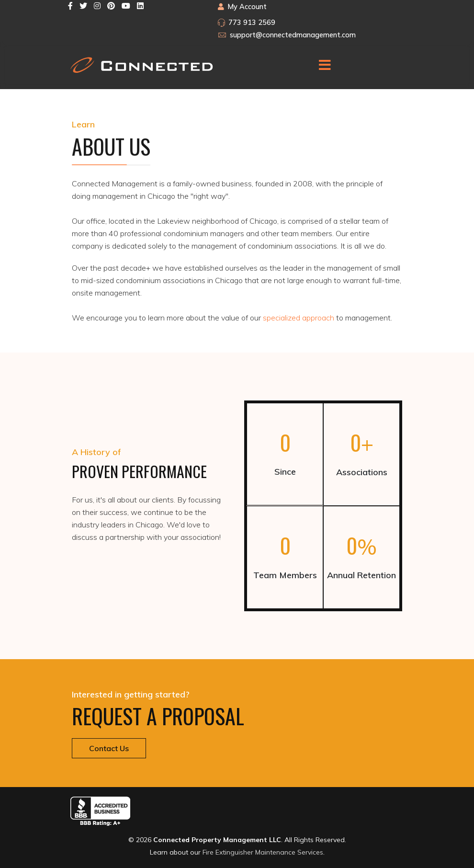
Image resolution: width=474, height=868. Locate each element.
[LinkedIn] (140, 6)
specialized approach (299, 318)
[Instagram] (97, 6)
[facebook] (70, 6)
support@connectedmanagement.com (293, 35)
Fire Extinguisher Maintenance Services (263, 852)
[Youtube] (126, 6)
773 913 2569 (252, 23)
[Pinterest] (111, 6)
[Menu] (325, 65)
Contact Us (109, 748)
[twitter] (83, 6)
